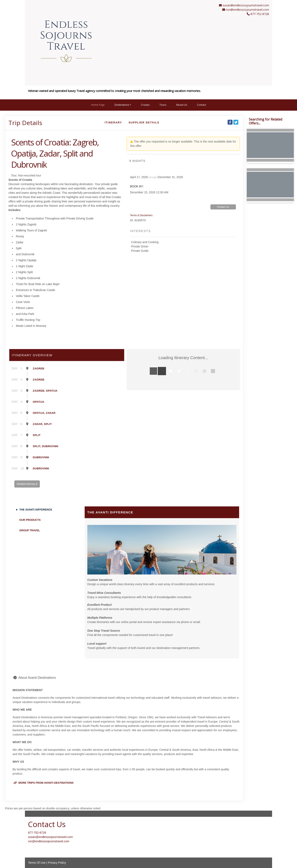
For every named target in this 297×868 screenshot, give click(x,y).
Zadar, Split (42, 424)
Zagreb (39, 368)
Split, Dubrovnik (46, 446)
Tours (163, 105)
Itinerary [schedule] (113, 122)
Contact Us (223, 207)
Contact (201, 105)
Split (37, 435)
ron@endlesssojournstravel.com (247, 10)
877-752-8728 (37, 833)
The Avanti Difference (36, 510)
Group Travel (30, 530)
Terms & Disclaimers (141, 215)
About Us (182, 105)
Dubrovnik (41, 457)
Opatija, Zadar (44, 413)
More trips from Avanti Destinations (44, 783)
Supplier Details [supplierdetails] (144, 122)
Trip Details (25, 123)
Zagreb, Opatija (45, 391)
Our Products (30, 520)
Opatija (39, 402)
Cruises (145, 105)
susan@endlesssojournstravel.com (246, 5)
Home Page (98, 105)
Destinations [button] (122, 105)
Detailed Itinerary (27, 484)
